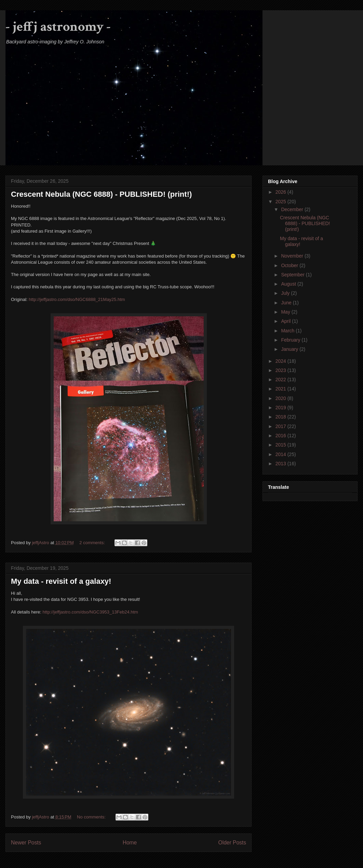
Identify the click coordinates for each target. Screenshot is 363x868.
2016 (281, 436)
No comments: (92, 817)
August (289, 284)
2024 (281, 361)
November (293, 256)
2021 (281, 389)
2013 (281, 464)
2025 (281, 202)
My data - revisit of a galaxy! (61, 581)
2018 (281, 417)
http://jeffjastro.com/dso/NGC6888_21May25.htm (77, 299)
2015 (281, 445)
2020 (281, 398)
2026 (281, 192)
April (286, 321)
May (286, 312)
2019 (281, 408)
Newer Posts (26, 843)
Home (130, 843)
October (290, 265)
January (290, 349)
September (293, 275)
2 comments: (93, 543)
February (291, 340)
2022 (281, 380)
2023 (281, 370)
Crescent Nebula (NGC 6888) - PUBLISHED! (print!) (101, 194)
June (287, 303)
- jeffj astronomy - (58, 27)
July (286, 293)
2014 (281, 454)
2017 (281, 426)
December (293, 209)
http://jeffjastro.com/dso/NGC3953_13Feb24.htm (90, 612)
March (288, 331)
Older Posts (232, 843)
